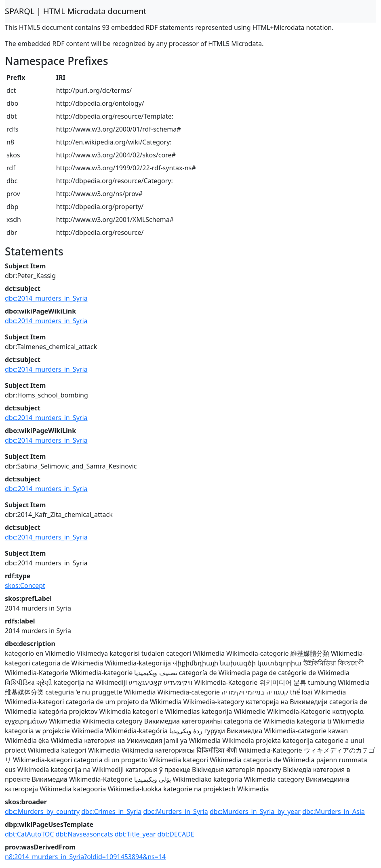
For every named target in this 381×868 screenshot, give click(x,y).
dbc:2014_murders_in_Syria (46, 298)
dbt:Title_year (135, 834)
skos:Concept (25, 586)
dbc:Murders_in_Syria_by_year (255, 812)
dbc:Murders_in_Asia (334, 812)
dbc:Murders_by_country (42, 812)
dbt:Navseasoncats (84, 834)
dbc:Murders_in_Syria (175, 812)
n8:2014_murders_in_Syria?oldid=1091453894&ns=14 (85, 857)
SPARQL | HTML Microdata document (76, 11)
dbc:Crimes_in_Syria (111, 812)
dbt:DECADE (176, 834)
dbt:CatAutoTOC (29, 834)
